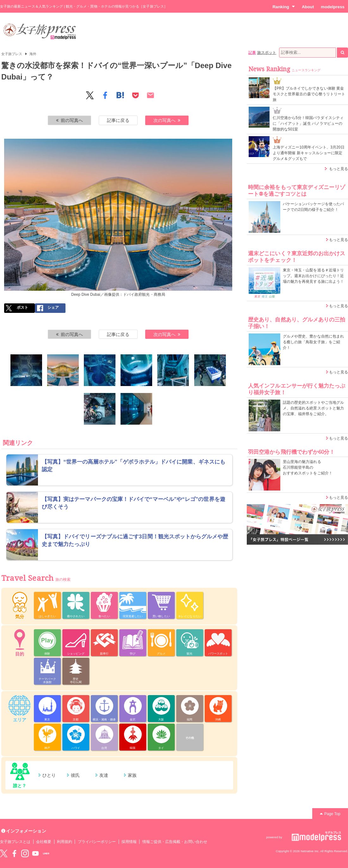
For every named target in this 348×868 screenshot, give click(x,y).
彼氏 (75, 775)
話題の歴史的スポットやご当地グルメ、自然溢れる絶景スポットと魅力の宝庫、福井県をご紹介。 (313, 408)
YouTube (35, 853)
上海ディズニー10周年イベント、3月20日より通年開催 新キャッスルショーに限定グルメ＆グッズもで (309, 153)
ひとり (49, 775)
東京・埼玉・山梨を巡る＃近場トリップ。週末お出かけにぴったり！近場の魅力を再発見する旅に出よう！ (313, 276)
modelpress (333, 7)
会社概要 (44, 842)
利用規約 (65, 842)
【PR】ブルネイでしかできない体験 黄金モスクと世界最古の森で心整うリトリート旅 (309, 94)
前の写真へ (70, 120)
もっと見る (339, 169)
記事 (252, 53)
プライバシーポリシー (97, 842)
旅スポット (267, 53)
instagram (25, 853)
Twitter (4, 853)
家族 (132, 775)
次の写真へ (167, 120)
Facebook (14, 853)
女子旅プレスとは (15, 842)
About (308, 7)
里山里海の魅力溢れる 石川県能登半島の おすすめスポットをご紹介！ (308, 467)
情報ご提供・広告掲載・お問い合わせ (175, 842)
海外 (33, 54)
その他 (190, 738)
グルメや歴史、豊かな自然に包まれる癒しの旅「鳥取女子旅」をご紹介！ (313, 342)
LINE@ (46, 853)
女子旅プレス (12, 54)
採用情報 (129, 842)
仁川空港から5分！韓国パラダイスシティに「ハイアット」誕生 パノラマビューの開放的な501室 (308, 124)
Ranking (284, 7)
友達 (104, 775)
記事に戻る (118, 120)
